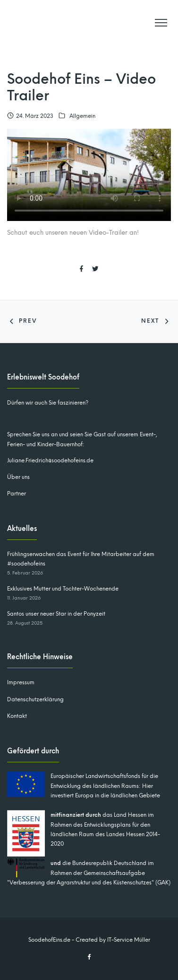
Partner (17, 494)
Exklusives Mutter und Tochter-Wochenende (63, 589)
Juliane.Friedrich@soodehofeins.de (50, 460)
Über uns (18, 477)
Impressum (21, 682)
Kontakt (17, 716)
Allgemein (82, 116)
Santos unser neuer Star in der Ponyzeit (56, 614)
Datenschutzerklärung (35, 699)
